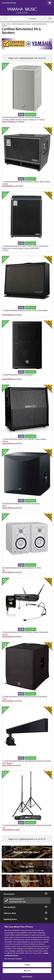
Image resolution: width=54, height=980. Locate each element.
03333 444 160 (10, 3)
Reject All (27, 971)
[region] (27, 951)
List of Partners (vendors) (13, 959)
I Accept (27, 965)
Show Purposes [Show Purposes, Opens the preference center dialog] (27, 976)
